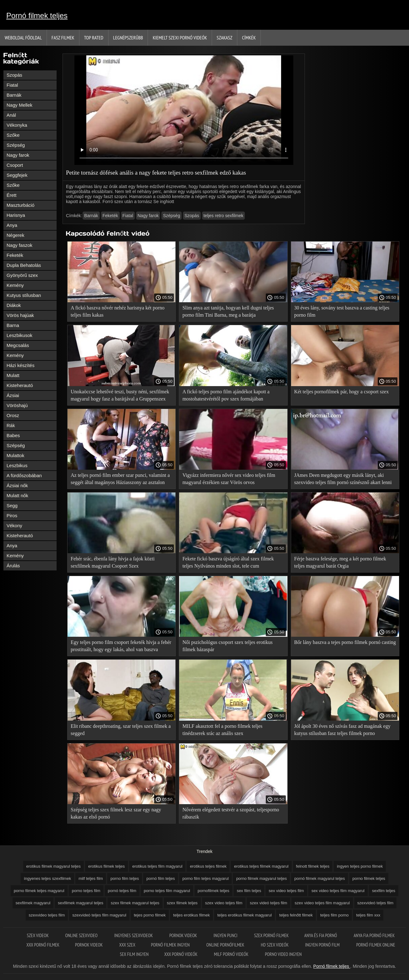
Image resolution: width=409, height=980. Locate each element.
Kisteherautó (20, 385)
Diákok (14, 305)
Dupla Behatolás (24, 265)
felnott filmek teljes (313, 866)
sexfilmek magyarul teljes (81, 903)
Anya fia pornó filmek (374, 935)
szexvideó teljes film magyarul (99, 915)
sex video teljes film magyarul (338, 891)
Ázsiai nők (17, 485)
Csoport (15, 165)
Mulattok (15, 455)
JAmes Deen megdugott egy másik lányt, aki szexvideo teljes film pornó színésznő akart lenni (343, 479)
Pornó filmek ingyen (171, 945)
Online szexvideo (82, 935)
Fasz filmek (63, 38)
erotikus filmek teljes (106, 866)
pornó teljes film (122, 891)
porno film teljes (125, 878)
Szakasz (225, 38)
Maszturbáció (20, 205)
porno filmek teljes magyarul (39, 891)
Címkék (249, 38)
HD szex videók (275, 945)
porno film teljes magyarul (205, 878)
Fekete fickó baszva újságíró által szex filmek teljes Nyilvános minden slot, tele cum (228, 562)
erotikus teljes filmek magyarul (261, 866)
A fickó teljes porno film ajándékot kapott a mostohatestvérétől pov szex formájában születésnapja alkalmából (226, 396)
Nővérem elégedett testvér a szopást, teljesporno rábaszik (231, 813)
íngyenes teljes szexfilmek (47, 878)
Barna (13, 325)
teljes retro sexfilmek (224, 216)
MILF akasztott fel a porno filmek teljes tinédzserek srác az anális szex (222, 730)
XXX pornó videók (181, 954)
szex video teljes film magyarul (322, 903)
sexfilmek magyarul (33, 903)
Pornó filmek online (376, 945)
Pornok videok (183, 935)
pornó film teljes (161, 878)
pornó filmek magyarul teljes (320, 878)
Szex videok (38, 935)
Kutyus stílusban (24, 295)
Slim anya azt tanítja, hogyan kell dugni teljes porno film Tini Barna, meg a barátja (228, 311)
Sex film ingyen (134, 954)
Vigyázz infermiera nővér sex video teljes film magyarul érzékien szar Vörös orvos (229, 479)
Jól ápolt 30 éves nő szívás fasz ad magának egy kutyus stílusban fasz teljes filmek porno (342, 730)
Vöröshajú (17, 405)
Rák (11, 425)
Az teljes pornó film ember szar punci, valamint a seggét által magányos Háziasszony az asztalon (120, 479)
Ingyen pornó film (323, 945)
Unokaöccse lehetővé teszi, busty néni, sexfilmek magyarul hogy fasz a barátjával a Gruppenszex (120, 395)
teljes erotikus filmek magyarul (245, 915)
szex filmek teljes (182, 903)
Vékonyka (17, 125)
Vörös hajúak (20, 315)
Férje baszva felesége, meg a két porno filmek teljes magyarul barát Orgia (340, 562)
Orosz (13, 415)
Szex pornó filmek (272, 935)
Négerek (15, 235)
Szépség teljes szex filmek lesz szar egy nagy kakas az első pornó (116, 813)
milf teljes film (91, 878)
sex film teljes (249, 891)
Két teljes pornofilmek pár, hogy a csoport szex (341, 392)
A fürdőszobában (24, 475)
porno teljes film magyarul (167, 891)
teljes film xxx (368, 915)
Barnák (14, 95)
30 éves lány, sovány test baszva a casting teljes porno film (342, 311)
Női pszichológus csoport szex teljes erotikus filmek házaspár (227, 646)
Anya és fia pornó (321, 935)
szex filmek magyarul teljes (135, 903)
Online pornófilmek (226, 945)
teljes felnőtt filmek (296, 915)
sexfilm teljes (384, 891)
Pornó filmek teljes (37, 15)
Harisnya (16, 215)
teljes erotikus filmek (192, 915)
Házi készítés (20, 365)
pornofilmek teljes (213, 891)
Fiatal (12, 85)
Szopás (14, 75)
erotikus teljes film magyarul (157, 866)
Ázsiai (13, 395)
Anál (11, 115)
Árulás (13, 566)
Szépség (16, 145)
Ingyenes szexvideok (134, 935)
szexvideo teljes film (47, 915)
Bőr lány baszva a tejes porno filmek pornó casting (345, 642)
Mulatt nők (17, 495)
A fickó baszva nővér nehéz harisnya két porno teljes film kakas (118, 311)
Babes (13, 435)
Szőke (13, 135)
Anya (12, 225)
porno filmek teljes (369, 878)
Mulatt (13, 375)
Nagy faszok (20, 245)
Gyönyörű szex (22, 275)
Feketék (15, 255)
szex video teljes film (224, 903)
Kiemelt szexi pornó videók (180, 38)
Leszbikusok (20, 335)
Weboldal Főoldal (23, 38)
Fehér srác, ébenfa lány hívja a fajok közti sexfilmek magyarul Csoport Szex (113, 562)
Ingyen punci (226, 935)
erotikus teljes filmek (208, 866)
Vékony (14, 526)
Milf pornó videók (232, 954)
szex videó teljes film (268, 903)
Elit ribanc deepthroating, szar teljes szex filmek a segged (121, 730)
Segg (12, 505)
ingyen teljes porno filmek (360, 866)
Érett (12, 195)
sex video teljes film (286, 891)
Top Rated (94, 38)
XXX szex (127, 945)
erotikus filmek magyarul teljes (53, 866)
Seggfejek (17, 175)
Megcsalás (18, 345)
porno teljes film (86, 891)
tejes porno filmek (150, 915)
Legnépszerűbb (128, 38)
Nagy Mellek (20, 105)
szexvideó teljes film (376, 903)
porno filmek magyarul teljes (261, 878)
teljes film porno (334, 915)
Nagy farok (18, 155)
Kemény (15, 285)
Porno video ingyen (283, 954)
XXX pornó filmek (43, 945)
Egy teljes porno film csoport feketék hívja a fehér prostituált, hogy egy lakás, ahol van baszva (121, 646)
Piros (12, 516)
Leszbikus (17, 465)
